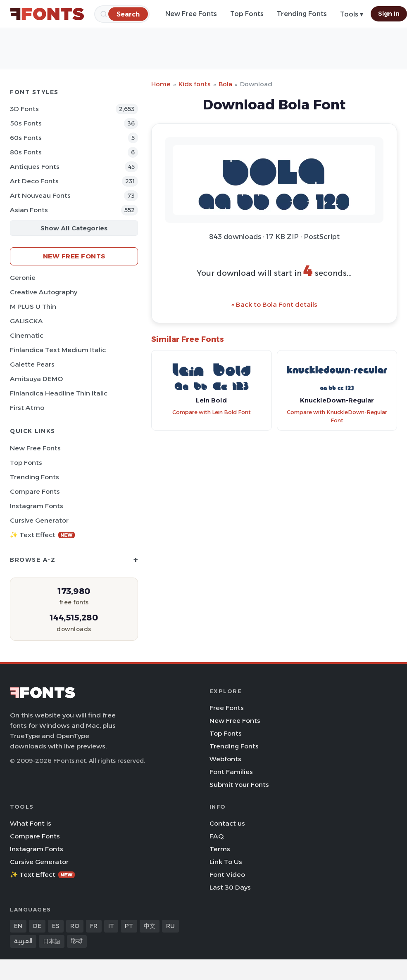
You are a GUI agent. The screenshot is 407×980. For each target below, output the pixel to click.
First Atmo (27, 408)
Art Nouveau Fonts (40, 195)
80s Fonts (26, 152)
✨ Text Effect (42, 535)
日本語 (52, 941)
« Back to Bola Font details (274, 304)
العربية (23, 941)
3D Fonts (24, 109)
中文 (150, 926)
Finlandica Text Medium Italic (58, 350)
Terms (220, 849)
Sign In (389, 14)
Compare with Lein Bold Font (212, 412)
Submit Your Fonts (239, 785)
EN (18, 926)
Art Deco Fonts (34, 181)
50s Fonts (26, 123)
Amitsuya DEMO (36, 379)
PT (129, 926)
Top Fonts (247, 14)
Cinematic (27, 335)
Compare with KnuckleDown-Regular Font (337, 417)
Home (161, 84)
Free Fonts (227, 708)
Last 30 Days (230, 887)
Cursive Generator (39, 520)
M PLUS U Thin (33, 307)
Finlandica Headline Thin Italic (59, 393)
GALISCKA (26, 321)
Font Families (231, 772)
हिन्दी (77, 941)
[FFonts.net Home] (47, 14)
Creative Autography (44, 292)
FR (94, 926)
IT (111, 926)
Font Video (227, 875)
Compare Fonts (35, 491)
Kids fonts (195, 84)
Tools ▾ (352, 14)
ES (56, 926)
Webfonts (225, 759)
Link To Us (226, 862)
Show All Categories (74, 228)
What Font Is (31, 823)
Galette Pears (32, 364)
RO (75, 926)
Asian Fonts (29, 210)
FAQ (217, 836)
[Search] (128, 14)
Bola (225, 84)
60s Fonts (26, 138)
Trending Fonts (302, 14)
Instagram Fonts (37, 506)
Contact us (227, 823)
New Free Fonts (191, 14)
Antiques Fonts (35, 167)
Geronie (23, 278)
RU (170, 926)
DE (37, 926)
